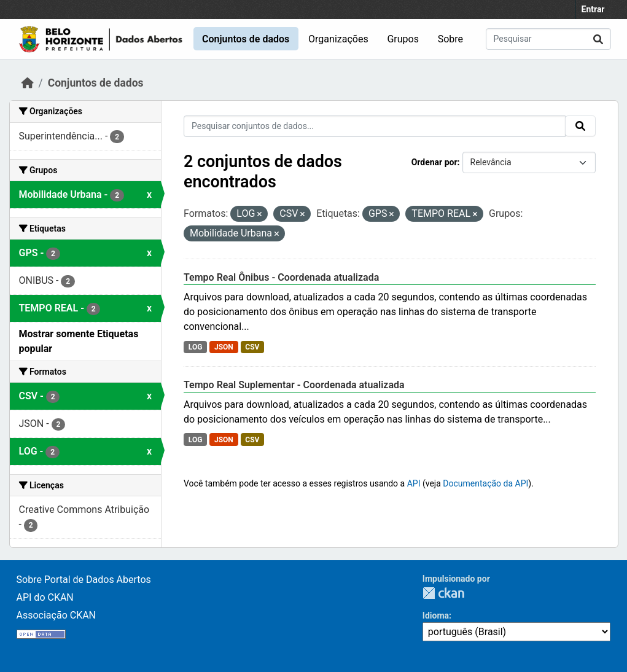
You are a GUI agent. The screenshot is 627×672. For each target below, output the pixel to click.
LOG (196, 347)
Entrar (593, 9)
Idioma (436, 615)
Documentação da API (485, 483)
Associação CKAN (56, 615)
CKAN (443, 593)
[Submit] (598, 39)
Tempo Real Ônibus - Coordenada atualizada (281, 277)
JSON (224, 347)
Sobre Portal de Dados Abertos (84, 580)
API (414, 483)
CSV (252, 347)
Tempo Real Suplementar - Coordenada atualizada (294, 385)
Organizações (338, 39)
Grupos (403, 39)
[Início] (28, 83)
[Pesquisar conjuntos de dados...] (548, 39)
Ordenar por (434, 162)
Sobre (450, 39)
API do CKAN (45, 597)
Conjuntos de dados (246, 39)
